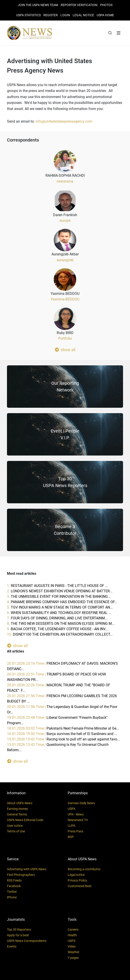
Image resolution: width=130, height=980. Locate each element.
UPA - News (76, 814)
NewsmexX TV (78, 820)
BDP (71, 837)
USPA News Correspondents (27, 941)
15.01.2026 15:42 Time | (63, 739)
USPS (72, 941)
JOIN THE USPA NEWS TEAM (38, 5)
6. (59, 613)
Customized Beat (80, 886)
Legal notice (76, 875)
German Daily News (81, 803)
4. (62, 602)
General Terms (17, 814)
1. (57, 586)
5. (60, 607)
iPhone (12, 897)
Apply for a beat (18, 935)
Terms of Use (16, 831)
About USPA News (20, 803)
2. (60, 591)
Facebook (14, 886)
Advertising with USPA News (27, 869)
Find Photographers (21, 875)
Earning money (17, 809)
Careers (73, 930)
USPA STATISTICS (28, 15)
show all (65, 350)
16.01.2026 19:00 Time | (62, 734)
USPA (72, 809)
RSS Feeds (14, 880)
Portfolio (65, 338)
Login (65, 15)
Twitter (12, 892)
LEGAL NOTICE (83, 15)
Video (72, 946)
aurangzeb (65, 260)
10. (60, 634)
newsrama (65, 181)
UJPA (72, 826)
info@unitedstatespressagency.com (64, 121)
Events (12, 946)
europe (65, 221)
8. (61, 624)
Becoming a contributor (84, 869)
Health (72, 935)
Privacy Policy (77, 880)
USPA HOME (105, 15)
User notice (15, 826)
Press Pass (75, 831)
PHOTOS (106, 5)
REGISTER (51, 15)
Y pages (73, 958)
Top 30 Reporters (19, 930)
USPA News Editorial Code (25, 820)
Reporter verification (79, 5)
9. (57, 629)
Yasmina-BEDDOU (65, 299)
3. (59, 596)
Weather (74, 952)
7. (57, 618)
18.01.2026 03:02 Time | (63, 728)
